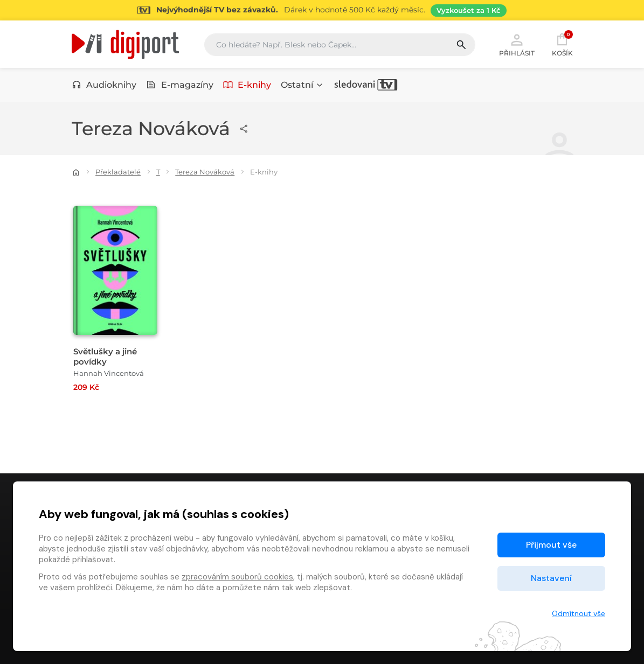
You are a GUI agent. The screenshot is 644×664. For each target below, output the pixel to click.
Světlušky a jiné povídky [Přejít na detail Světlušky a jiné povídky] (105, 357)
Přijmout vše (551, 545)
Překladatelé (118, 172)
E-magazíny (180, 85)
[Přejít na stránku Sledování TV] (322, 10)
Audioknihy (104, 85)
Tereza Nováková (205, 172)
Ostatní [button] (302, 85)
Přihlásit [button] (517, 44)
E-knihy (247, 85)
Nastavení (551, 578)
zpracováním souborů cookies (237, 577)
